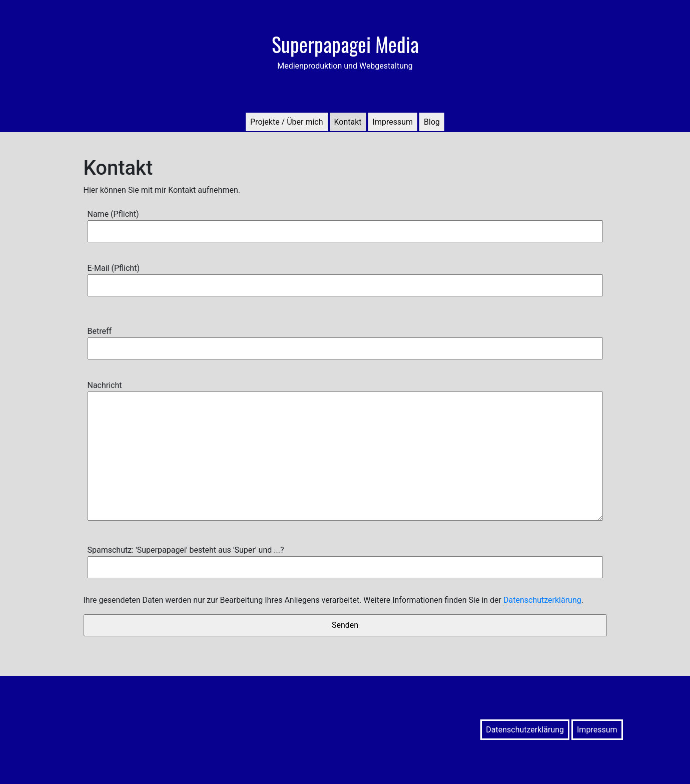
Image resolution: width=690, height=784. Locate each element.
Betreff (345, 340)
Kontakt (348, 122)
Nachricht (345, 452)
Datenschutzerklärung (542, 600)
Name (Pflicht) (345, 223)
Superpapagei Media (345, 44)
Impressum (393, 122)
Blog (432, 122)
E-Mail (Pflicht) (345, 277)
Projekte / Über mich (287, 122)
